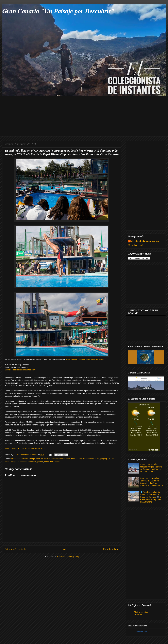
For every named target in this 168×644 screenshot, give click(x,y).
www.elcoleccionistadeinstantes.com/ (20, 370)
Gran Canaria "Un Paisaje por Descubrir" (58, 11)
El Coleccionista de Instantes (145, 241)
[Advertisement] (86, 116)
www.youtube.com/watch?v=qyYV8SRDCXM (85, 359)
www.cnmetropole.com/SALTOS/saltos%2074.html (26, 448)
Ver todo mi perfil (136, 245)
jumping (103, 459)
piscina (40, 462)
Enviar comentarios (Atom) (68, 557)
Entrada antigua (111, 549)
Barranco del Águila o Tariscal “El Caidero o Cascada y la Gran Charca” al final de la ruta (151, 482)
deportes (74, 459)
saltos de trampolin (52, 462)
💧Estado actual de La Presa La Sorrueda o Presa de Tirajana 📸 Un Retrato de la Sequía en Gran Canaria (151, 497)
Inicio (65, 549)
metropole (32, 462)
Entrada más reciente (15, 549)
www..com (141, 632)
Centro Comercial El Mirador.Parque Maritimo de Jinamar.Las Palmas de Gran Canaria (151, 468)
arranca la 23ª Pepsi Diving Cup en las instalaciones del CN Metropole (40, 459)
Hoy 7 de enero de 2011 (89, 459)
